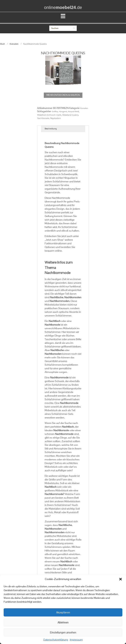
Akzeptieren (63, 612)
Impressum (76, 640)
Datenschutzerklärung (56, 640)
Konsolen (14, 44)
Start (2, 44)
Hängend (63, 111)
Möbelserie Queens (70, 115)
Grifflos (55, 111)
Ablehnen (63, 622)
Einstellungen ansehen (63, 632)
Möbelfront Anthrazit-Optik (49, 115)
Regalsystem (56, 118)
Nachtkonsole (43, 118)
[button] (121, 579)
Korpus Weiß (73, 111)
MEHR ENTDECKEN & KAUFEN (63, 95)
